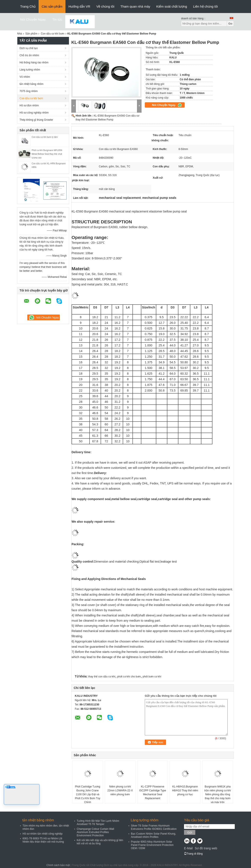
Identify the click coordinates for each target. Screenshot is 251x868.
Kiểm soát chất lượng (172, 6)
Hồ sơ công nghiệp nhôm (34, 113)
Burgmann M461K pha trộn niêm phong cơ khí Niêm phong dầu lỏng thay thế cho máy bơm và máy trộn (218, 794)
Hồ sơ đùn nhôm (29, 105)
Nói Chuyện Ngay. (33, 19)
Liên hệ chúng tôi (205, 6)
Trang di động (193, 854)
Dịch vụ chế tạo (29, 48)
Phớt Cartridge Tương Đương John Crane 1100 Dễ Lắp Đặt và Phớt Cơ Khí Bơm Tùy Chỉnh (88, 794)
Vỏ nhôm (25, 77)
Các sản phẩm (52, 6)
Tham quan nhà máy (135, 6)
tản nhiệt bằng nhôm (31, 84)
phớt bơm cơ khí (152, 677)
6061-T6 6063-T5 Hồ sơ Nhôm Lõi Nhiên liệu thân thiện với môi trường (43, 840)
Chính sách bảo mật (58, 865)
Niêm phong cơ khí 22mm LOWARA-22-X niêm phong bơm (120, 791)
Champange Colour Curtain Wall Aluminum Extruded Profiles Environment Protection (95, 832)
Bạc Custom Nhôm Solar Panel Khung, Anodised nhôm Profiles (153, 835)
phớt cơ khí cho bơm (129, 677)
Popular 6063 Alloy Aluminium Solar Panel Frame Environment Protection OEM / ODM (152, 845)
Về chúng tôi (105, 6)
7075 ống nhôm (29, 91)
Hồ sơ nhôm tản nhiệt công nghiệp (42, 834)
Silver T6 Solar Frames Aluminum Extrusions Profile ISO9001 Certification (154, 827)
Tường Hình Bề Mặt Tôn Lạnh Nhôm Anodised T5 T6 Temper (98, 823)
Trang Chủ (28, 6)
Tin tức (57, 19)
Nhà (20, 34)
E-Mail (188, 848)
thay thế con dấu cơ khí (102, 677)
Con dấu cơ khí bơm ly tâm (45, 137)
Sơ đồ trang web (206, 848)
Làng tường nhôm (30, 70)
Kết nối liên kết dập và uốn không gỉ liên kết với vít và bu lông (100, 842)
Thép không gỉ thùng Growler (36, 120)
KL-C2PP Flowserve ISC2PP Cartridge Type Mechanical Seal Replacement (153, 792)
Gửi (190, 833)
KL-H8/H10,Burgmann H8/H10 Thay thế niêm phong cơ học (185, 791)
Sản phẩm (31, 34)
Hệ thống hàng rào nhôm (34, 63)
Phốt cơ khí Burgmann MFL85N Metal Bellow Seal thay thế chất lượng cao (47, 154)
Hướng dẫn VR (79, 6)
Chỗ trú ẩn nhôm (29, 55)
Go (230, 24)
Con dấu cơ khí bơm (52, 34)
